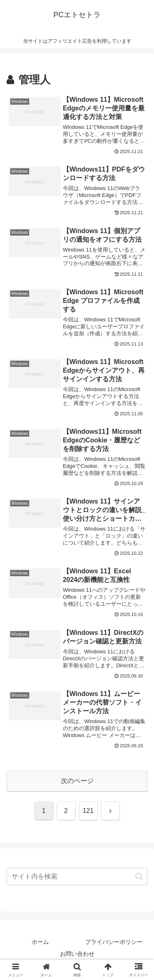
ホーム (40, 942)
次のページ (77, 781)
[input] (77, 877)
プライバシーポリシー (114, 942)
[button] (139, 876)
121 (88, 811)
